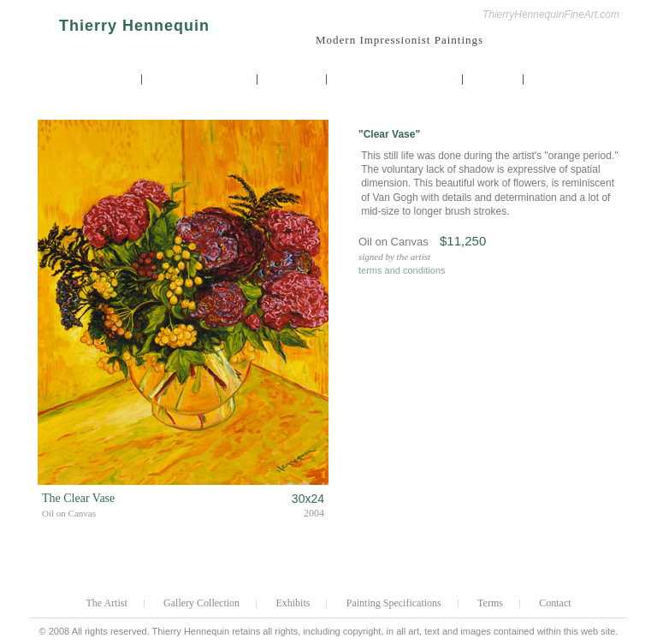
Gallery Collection (200, 79)
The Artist (104, 79)
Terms (494, 79)
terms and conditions (402, 270)
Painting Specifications (396, 79)
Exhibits (293, 79)
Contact (558, 79)
